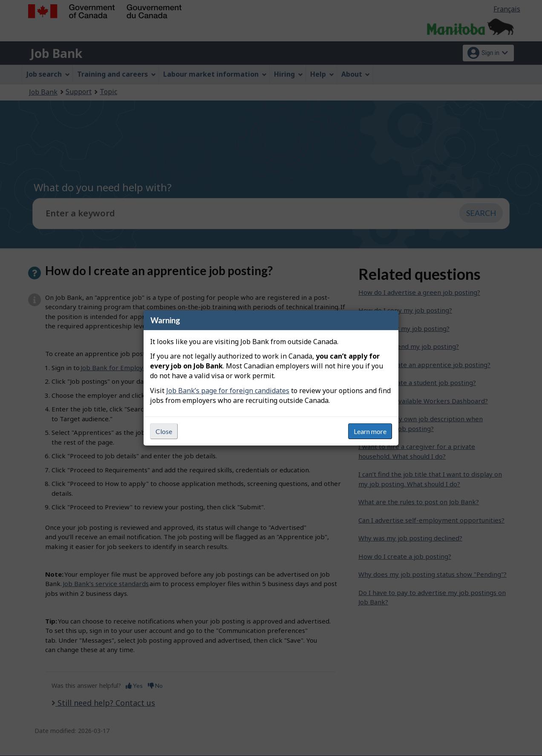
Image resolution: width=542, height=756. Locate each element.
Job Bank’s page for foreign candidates (228, 391)
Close (164, 431)
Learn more (370, 431)
